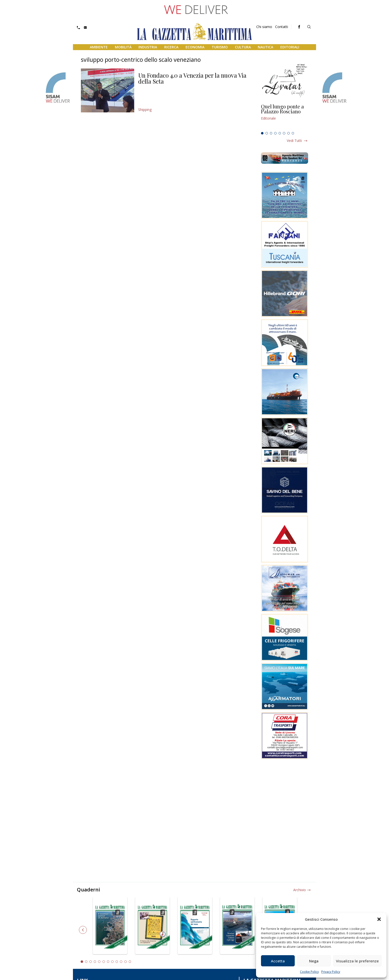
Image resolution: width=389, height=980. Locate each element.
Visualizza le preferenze (357, 961)
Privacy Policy (331, 972)
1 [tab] (262, 133)
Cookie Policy (309, 972)
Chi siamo (264, 27)
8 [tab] (293, 133)
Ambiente (99, 47)
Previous (83, 930)
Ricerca (171, 47)
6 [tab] (284, 133)
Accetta (278, 961)
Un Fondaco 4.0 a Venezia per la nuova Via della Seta (192, 78)
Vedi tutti (294, 141)
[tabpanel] (285, 117)
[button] (379, 919)
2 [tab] (267, 133)
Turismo (220, 47)
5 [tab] (280, 133)
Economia (195, 47)
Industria (148, 47)
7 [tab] (289, 133)
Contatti (282, 27)
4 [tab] (275, 133)
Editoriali (290, 47)
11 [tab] (126, 962)
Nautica (265, 47)
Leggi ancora (285, 117)
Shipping (145, 110)
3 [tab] (271, 133)
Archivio (300, 890)
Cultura (243, 47)
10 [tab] (121, 962)
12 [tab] (130, 962)
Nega (314, 961)
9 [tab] (117, 962)
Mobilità (123, 47)
